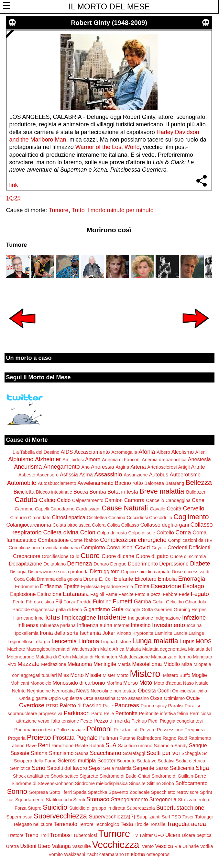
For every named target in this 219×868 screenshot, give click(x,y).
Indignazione (168, 618)
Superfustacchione (180, 808)
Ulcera (173, 835)
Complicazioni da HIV (190, 540)
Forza (69, 602)
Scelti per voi (163, 753)
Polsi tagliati (126, 730)
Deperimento (143, 564)
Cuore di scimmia (188, 556)
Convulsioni (120, 547)
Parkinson (77, 713)
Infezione (194, 618)
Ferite (19, 602)
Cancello (155, 500)
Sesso (162, 768)
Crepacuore (27, 556)
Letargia (42, 642)
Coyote (159, 548)
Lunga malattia (155, 641)
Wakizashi (75, 854)
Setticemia (182, 768)
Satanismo (61, 753)
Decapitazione (25, 564)
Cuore (90, 556)
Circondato (39, 518)
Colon (88, 532)
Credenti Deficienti (189, 547)
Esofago (193, 586)
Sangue (198, 745)
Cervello (194, 508)
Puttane (128, 738)
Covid (142, 547)
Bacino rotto (129, 483)
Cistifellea (97, 518)
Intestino (141, 625)
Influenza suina (95, 625)
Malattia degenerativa (165, 649)
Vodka (206, 846)
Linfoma (89, 641)
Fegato (200, 594)
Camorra (134, 500)
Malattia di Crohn (53, 657)
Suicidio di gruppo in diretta (97, 808)
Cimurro (19, 518)
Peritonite (126, 713)
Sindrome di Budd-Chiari (125, 776)
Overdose (32, 705)
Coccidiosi (137, 518)
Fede (184, 594)
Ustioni (28, 846)
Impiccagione (79, 618)
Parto (97, 714)
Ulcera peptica (197, 835)
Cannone (24, 509)
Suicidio (55, 807)
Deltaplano (55, 564)
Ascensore (48, 475)
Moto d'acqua (168, 683)
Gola (117, 609)
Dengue (118, 564)
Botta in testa (123, 492)
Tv (135, 835)
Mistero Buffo (177, 675)
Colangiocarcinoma (29, 525)
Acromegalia (124, 452)
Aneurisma (28, 467)
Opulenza (72, 698)
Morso (131, 683)
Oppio (55, 698)
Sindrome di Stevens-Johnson (43, 783)
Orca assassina (99, 698)
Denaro (101, 564)
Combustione (53, 540)
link (14, 185)
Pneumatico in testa (35, 730)
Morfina (114, 683)
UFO (159, 835)
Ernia (128, 587)
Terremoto (66, 824)
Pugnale (87, 738)
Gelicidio (175, 602)
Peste (86, 721)
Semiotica (20, 768)
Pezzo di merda (112, 721)
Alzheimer (48, 459)
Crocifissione (55, 556)
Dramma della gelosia (59, 579)
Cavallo (158, 509)
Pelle (109, 714)
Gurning (182, 610)
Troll (44, 835)
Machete (16, 649)
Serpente (144, 768)
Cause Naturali (125, 508)
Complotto (93, 547)
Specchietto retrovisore (175, 792)
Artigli (184, 467)
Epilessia (91, 587)
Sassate (20, 753)
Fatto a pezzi (148, 594)
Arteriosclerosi (162, 467)
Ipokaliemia (27, 633)
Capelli (42, 509)
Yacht (92, 854)
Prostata (64, 738)
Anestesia (199, 459)
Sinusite (137, 783)
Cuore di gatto (152, 556)
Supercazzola (141, 808)
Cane (198, 500)
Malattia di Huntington (95, 657)
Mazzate (28, 664)
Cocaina (117, 518)
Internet (122, 625)
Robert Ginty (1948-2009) (109, 23)
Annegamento (61, 467)
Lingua (108, 642)
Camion (114, 500)
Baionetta (154, 483)
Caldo (64, 500)
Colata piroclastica (72, 525)
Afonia (147, 452)
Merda (124, 664)
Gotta (147, 610)
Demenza (79, 564)
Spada (80, 792)
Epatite (71, 586)
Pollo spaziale (71, 730)
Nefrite (19, 691)
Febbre (170, 594)
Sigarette (89, 776)
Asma (86, 474)
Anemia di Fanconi (121, 460)
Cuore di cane (118, 556)
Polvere (148, 730)
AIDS (67, 452)
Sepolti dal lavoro (67, 768)
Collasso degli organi (165, 525)
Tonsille (158, 824)
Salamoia (163, 746)
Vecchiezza (116, 845)
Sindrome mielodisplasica (101, 783)
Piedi (153, 721)
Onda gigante (33, 698)
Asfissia (69, 474)
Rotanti (97, 746)
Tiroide (142, 824)
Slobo (168, 783)
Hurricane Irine (28, 618)
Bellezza (199, 482)
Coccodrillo (161, 518)
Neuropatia (63, 691)
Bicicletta (24, 492)
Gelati (159, 602)
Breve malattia (162, 491)
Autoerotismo (185, 474)
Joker (109, 633)
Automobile (22, 483)
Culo (75, 556)
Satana (39, 753)
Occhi (164, 691)
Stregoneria (163, 799)
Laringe (196, 633)
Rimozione (62, 746)
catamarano (112, 854)
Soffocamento (192, 783)
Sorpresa (38, 792)
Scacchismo (106, 753)
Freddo (84, 602)
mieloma (135, 854)
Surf (166, 817)
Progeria (17, 738)
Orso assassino (133, 698)
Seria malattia (117, 768)
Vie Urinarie (186, 846)
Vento (148, 846)
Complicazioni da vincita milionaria (44, 548)
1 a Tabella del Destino (36, 452)
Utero (44, 846)
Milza (187, 664)
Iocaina (194, 625)
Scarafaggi (134, 753)
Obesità (147, 691)
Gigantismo (97, 609)
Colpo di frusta (112, 533)
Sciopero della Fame (35, 761)
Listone (124, 642)
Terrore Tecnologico (99, 824)
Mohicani (20, 683)
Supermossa (19, 817)
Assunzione (136, 475)
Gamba (142, 601)
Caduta (26, 500)
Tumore (58, 210)
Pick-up (139, 721)
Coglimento (191, 517)
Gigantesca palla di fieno (57, 610)
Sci (205, 753)
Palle (108, 706)
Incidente (112, 617)
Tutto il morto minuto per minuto (112, 210)
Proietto (39, 737)
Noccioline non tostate (114, 691)
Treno (32, 835)
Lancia (180, 633)
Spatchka (98, 792)
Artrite (198, 467)
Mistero (145, 674)
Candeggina (178, 500)
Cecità (174, 508)
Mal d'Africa (112, 649)
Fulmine (102, 601)
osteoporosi (159, 854)
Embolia (167, 579)
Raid (182, 738)
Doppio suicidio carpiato (146, 572)
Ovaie (193, 698)
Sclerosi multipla (77, 760)
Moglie (199, 675)
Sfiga (202, 768)
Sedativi (166, 761)
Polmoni (99, 729)
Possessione (170, 730)
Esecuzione (166, 586)
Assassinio (108, 474)
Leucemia (64, 641)
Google (133, 610)
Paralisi (176, 706)
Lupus (187, 641)
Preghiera (195, 730)
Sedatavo (147, 761)
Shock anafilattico (31, 776)
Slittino (154, 783)
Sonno (17, 791)
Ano (85, 467)
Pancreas (127, 705)
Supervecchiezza (60, 816)
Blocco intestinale (54, 492)
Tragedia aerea (186, 824)
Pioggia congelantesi (181, 721)
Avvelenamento (95, 483)
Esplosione (23, 594)
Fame (111, 594)
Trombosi (61, 835)
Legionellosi (20, 642)
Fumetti (123, 601)
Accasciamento (92, 452)
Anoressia (103, 467)
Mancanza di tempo (171, 657)
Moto (146, 683)
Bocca (81, 492)
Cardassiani (88, 509)
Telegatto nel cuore (33, 824)
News (82, 691)
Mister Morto (115, 675)
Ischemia (90, 633)
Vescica (164, 846)
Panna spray (154, 706)
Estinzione (49, 594)
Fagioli (97, 594)
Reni (44, 745)
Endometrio (27, 587)
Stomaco (98, 799)
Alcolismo (183, 452)
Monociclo (41, 683)
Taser (188, 817)
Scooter (106, 760)
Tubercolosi (85, 835)
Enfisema (51, 586)
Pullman (109, 738)
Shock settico (65, 776)
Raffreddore (149, 738)
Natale (202, 683)
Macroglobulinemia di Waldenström (62, 649)
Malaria (133, 649)
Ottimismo (175, 698)
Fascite (126, 594)
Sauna (82, 753)
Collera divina (61, 532)
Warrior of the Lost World (108, 147)
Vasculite (81, 846)
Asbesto (27, 475)
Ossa (156, 698)
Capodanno (62, 509)
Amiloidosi (73, 460)
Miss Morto (71, 675)
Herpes (199, 610)
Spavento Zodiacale (129, 792)
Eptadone (111, 587)
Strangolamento (129, 799)
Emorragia (192, 579)
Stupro (35, 808)
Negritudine (39, 691)
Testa (127, 824)
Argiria (123, 467)
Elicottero (145, 579)
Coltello (165, 532)
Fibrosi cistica (40, 602)
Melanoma (80, 664)
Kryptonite (143, 633)
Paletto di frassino (81, 705)
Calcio (47, 500)
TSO (176, 817)
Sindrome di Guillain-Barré (179, 776)
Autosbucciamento (57, 483)
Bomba (98, 492)
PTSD (52, 706)
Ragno (170, 738)
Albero (163, 452)
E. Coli (106, 579)
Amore (93, 459)
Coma (183, 532)
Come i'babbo (84, 540)
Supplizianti (148, 817)
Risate (81, 746)
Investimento (169, 625)
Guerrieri (163, 610)
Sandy (181, 746)
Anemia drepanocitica (164, 460)
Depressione (174, 564)
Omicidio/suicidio (190, 691)
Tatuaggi (204, 817)
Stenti (79, 800)
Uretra (13, 846)
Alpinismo (21, 459)
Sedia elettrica (190, 761)
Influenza (28, 625)
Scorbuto (126, 761)
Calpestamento (88, 500)
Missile (93, 675)
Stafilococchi (59, 800)
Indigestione (141, 618)
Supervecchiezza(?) (112, 817)
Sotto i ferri (60, 792)
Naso (189, 683)
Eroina (142, 586)
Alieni (201, 452)
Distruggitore (105, 571)
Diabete (200, 564)
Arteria (138, 467)
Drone (90, 579)
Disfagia (18, 572)
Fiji (59, 601)
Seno (38, 768)
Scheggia (191, 753)
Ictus (52, 617)
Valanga (61, 846)
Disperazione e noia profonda (58, 572)
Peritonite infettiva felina (164, 714)
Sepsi (95, 768)
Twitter (146, 835)
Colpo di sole (142, 533)
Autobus (159, 474)
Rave (31, 746)
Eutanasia (76, 594)
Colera (99, 525)
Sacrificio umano (135, 746)
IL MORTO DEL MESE (109, 6)
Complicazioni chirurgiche (133, 540)
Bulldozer (196, 492)
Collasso (130, 525)
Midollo (172, 664)
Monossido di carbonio (79, 683)
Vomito (56, 854)
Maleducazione (134, 657)
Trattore (16, 835)
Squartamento (30, 800)
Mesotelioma (147, 664)
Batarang (175, 483)
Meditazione (54, 664)
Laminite (163, 633)
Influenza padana (58, 625)
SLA (111, 745)
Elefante (123, 579)
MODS (204, 641)
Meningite (105, 664)
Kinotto (124, 633)
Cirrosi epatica (68, 517)
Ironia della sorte (59, 633)
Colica (114, 525)
